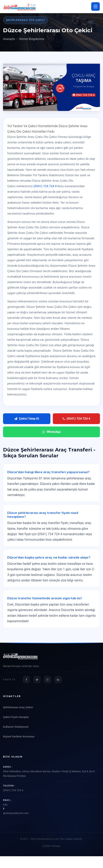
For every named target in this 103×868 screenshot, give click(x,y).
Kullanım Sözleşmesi (16, 727)
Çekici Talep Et (27, 419)
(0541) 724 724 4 (45, 186)
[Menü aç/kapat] (95, 6)
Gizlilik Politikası (51, 846)
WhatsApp (51, 432)
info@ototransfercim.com (51, 809)
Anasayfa (9, 39)
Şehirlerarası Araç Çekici (18, 707)
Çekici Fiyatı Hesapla (16, 717)
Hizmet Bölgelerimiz (32, 39)
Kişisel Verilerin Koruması (19, 736)
